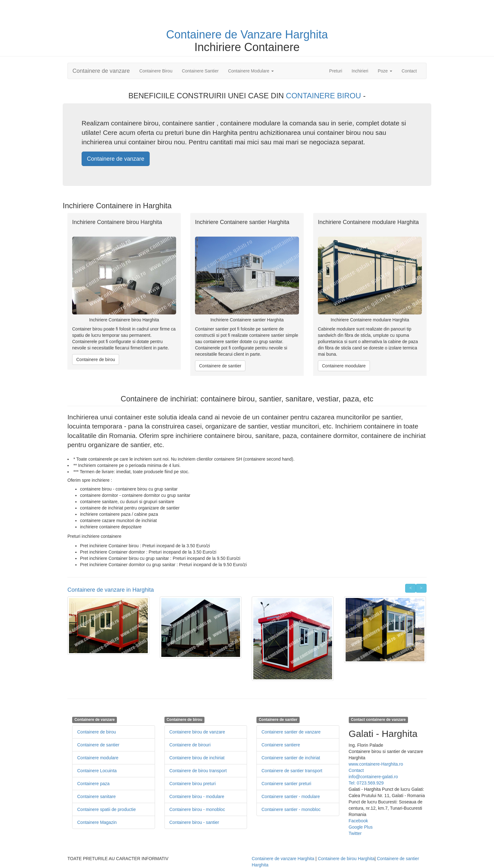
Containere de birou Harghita (346, 859)
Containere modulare (98, 758)
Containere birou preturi (193, 784)
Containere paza (93, 784)
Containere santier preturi (286, 784)
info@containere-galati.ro (373, 777)
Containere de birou (96, 359)
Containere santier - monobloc (291, 809)
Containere (195, 34)
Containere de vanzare (101, 71)
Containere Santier (200, 71)
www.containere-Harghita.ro (376, 764)
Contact (409, 71)
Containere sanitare (96, 796)
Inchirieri (360, 71)
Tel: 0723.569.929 (366, 783)
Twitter (355, 833)
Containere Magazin (97, 822)
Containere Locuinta (97, 771)
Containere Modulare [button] (251, 71)
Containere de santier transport (292, 771)
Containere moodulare (344, 366)
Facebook (358, 821)
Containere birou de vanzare (197, 732)
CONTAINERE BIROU (325, 96)
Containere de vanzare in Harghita (111, 590)
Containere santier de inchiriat (291, 758)
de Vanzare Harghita (276, 34)
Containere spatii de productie (106, 809)
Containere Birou (156, 71)
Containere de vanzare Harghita (283, 859)
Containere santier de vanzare (291, 732)
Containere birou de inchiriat (197, 758)
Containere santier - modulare (291, 796)
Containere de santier (220, 366)
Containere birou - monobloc (197, 809)
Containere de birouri (190, 745)
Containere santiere (281, 745)
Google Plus (361, 827)
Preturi (338, 70)
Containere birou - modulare (197, 796)
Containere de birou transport (198, 771)
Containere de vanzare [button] (116, 159)
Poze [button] (385, 71)
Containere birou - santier (194, 822)
